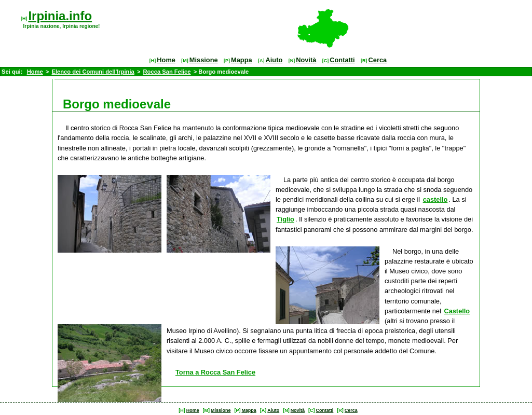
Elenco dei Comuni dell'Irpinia (93, 72)
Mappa (242, 60)
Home (166, 60)
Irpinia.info (60, 16)
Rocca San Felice (167, 72)
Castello (457, 311)
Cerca (378, 60)
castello (435, 199)
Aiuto (274, 60)
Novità (306, 60)
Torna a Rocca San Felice (215, 372)
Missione (204, 60)
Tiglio (285, 219)
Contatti (342, 60)
